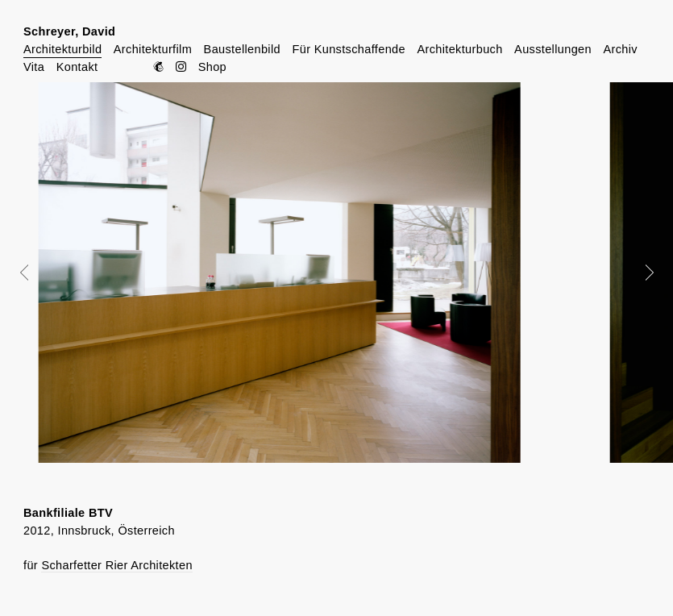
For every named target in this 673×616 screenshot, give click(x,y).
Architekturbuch (459, 49)
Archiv (620, 49)
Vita (34, 67)
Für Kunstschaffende (348, 49)
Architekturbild (62, 49)
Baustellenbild (242, 49)
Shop (212, 67)
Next (638, 273)
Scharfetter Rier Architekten (116, 565)
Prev (35, 273)
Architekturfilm (153, 49)
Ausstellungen (553, 49)
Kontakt (77, 67)
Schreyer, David (69, 31)
